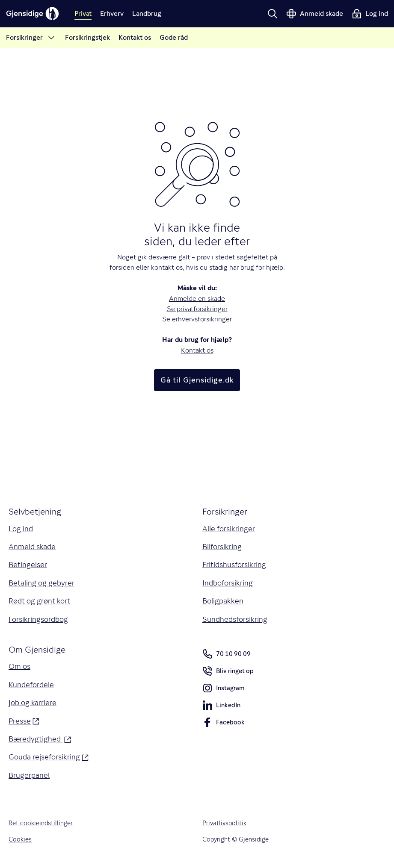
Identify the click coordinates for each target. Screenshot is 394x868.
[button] (273, 14)
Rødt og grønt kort (39, 601)
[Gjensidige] (33, 14)
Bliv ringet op (228, 672)
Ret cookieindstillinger (41, 823)
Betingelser (28, 565)
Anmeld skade (32, 547)
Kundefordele (31, 685)
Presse (24, 720)
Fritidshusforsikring (234, 565)
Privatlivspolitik (224, 823)
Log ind (21, 529)
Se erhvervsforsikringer (197, 319)
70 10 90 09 (227, 654)
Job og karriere (33, 703)
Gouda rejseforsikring (49, 756)
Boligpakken (223, 601)
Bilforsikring (222, 547)
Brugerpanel (29, 775)
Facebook (224, 724)
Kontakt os (197, 350)
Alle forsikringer (229, 529)
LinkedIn (221, 707)
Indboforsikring (228, 583)
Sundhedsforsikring (235, 619)
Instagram (224, 690)
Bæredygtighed (40, 738)
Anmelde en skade (197, 299)
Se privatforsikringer (197, 309)
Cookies (20, 839)
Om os (19, 666)
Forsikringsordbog (38, 619)
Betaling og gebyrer (41, 583)
